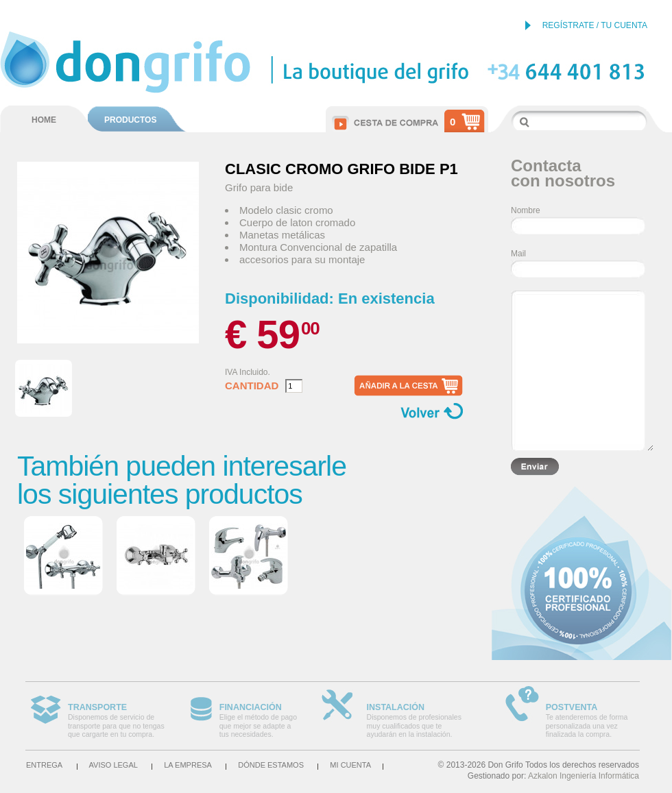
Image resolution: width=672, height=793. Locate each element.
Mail (518, 254)
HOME (44, 120)
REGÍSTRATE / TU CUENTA (595, 25)
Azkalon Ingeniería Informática (584, 776)
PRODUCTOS (130, 120)
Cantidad (252, 386)
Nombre (526, 210)
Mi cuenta (350, 765)
